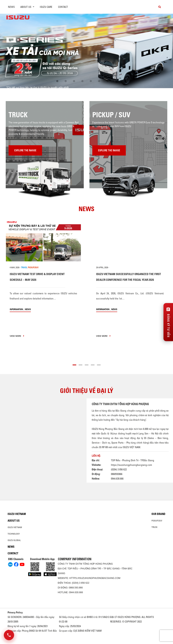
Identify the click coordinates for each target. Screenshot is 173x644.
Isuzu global (14, 540)
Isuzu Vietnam (17, 514)
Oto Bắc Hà (87, 643)
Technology (14, 534)
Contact (63, 7)
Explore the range (25, 150)
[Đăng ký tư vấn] (168, 322)
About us (14, 521)
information (16, 309)
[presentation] (11, 51)
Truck (154, 527)
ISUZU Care (46, 7)
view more (17, 336)
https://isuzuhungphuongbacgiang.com (131, 465)
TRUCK (24, 267)
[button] (57, 81)
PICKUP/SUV (33, 267)
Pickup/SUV (157, 521)
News (11, 7)
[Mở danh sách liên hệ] (9, 635)
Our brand (158, 514)
